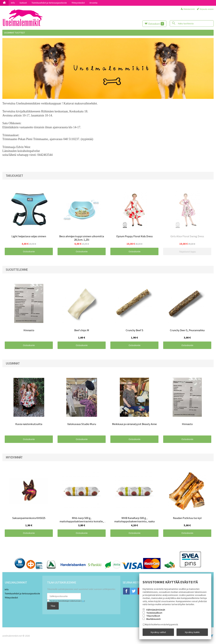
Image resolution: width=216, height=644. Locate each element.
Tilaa (53, 606)
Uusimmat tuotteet (15, 33)
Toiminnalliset (154, 613)
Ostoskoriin (29, 251)
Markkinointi (153, 619)
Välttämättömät (156, 610)
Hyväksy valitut (158, 632)
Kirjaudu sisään (207, 9)
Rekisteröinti (189, 9)
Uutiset (23, 3)
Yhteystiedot (78, 3)
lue (83, 601)
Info (13, 3)
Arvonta (93, 3)
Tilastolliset (153, 616)
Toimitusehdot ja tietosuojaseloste (49, 3)
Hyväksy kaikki (192, 632)
